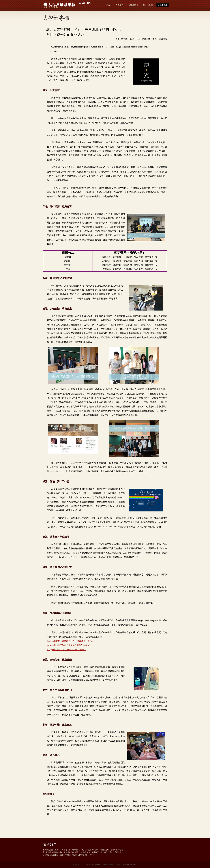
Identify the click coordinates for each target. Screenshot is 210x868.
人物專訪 (119, 5)
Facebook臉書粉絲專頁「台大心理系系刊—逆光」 (70, 641)
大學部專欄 (163, 5)
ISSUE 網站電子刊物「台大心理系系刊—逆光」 (70, 645)
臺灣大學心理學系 (93, 864)
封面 (108, 5)
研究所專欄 (148, 5)
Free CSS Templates (130, 864)
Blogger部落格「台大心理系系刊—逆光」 (67, 650)
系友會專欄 (133, 5)
